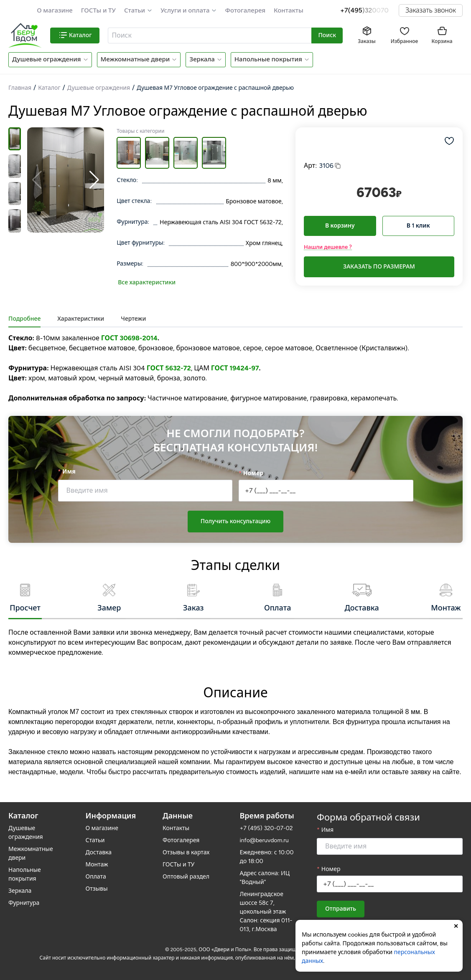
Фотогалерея (245, 10)
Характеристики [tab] (81, 319)
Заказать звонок (431, 10)
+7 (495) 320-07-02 (266, 828)
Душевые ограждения (47, 59)
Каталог (49, 88)
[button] (138, 11)
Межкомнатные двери (135, 59)
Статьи (135, 10)
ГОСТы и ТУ (98, 10)
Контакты (289, 10)
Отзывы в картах (186, 852)
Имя (69, 472)
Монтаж (97, 865)
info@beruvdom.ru (264, 840)
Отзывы (97, 889)
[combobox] (210, 35)
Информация (111, 816)
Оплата (96, 877)
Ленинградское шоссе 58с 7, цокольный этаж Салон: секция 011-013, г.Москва (266, 912)
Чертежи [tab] (133, 319)
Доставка (99, 852)
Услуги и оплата (185, 10)
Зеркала (202, 59)
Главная (20, 88)
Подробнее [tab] (24, 319)
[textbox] (209, 35)
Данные (178, 816)
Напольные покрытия (268, 59)
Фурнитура (24, 903)
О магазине (55, 10)
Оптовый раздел (186, 877)
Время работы (267, 816)
